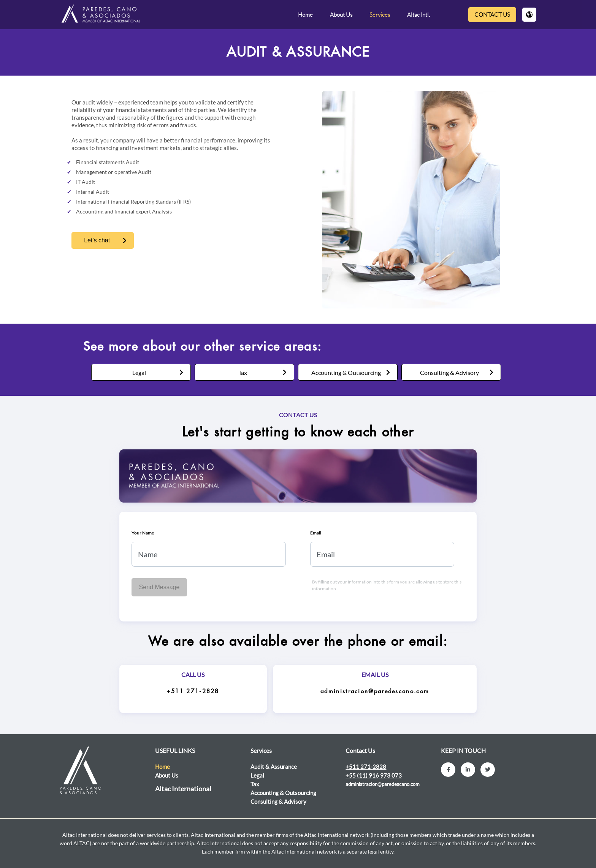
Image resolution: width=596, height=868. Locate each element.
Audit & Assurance (274, 767)
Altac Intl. (418, 15)
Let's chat (97, 240)
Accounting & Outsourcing (346, 372)
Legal (139, 372)
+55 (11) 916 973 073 (374, 775)
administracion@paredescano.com (375, 692)
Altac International (183, 789)
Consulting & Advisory (449, 372)
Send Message (159, 587)
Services (380, 15)
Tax (243, 372)
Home (305, 15)
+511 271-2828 (193, 692)
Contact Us (492, 15)
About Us (341, 15)
